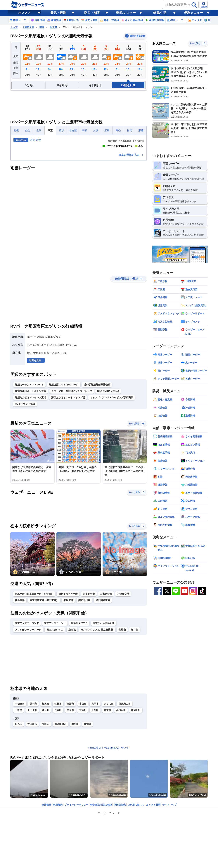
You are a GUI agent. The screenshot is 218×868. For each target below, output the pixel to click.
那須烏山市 (125, 769)
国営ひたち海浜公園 (104, 688)
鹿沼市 (70, 769)
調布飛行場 (84, 665)
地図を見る (35, 426)
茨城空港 (68, 665)
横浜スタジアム (79, 688)
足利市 (33, 769)
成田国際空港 (103, 665)
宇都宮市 (20, 769)
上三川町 (32, 775)
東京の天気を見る (131, 220)
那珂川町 (136, 775)
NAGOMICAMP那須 (108, 456)
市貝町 (70, 775)
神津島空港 (123, 659)
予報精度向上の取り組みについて (108, 813)
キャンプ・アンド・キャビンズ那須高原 (112, 463)
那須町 (88, 789)
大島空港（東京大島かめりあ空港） (34, 659)
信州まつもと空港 (68, 659)
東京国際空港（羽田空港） (44, 665)
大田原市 (32, 789)
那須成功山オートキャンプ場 (31, 456)
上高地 (72, 695)
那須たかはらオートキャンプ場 (68, 463)
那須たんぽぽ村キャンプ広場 (31, 463)
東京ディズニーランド (27, 688)
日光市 (19, 789)
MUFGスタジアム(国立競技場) (97, 695)
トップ (14, 27)
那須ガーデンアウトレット (29, 450)
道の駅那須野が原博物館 (97, 450)
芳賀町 (83, 775)
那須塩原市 (60, 789)
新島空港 (20, 665)
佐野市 (58, 769)
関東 (42, 27)
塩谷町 (75, 789)
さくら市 (109, 769)
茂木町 (58, 775)
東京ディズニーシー (55, 688)
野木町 (107, 775)
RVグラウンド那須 (25, 469)
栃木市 (46, 769)
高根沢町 (121, 775)
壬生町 (95, 775)
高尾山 (122, 695)
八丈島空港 (89, 659)
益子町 (46, 775)
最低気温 (36, 140)
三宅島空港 (106, 659)
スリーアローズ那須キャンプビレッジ (72, 456)
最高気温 (21, 140)
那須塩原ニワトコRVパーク (64, 450)
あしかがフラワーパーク (28, 695)
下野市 (19, 775)
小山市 (83, 769)
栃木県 (53, 27)
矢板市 (46, 789)
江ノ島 (135, 695)
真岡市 (95, 769)
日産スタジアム (55, 695)
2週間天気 (28, 27)
